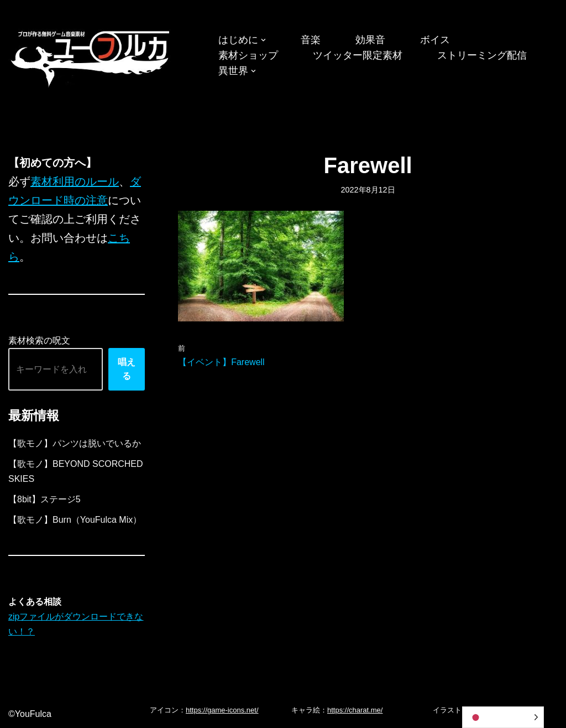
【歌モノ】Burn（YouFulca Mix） (75, 520)
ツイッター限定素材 (358, 55)
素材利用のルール (75, 181)
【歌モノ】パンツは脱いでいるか (75, 443)
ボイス (435, 40)
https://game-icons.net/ (222, 710)
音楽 (311, 40)
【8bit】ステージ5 (44, 499)
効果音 (370, 40)
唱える (127, 369)
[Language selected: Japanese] (503, 717)
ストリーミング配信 (482, 55)
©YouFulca (30, 714)
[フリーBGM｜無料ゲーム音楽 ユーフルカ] (91, 57)
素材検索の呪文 (39, 340)
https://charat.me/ (355, 710)
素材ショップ (248, 55)
